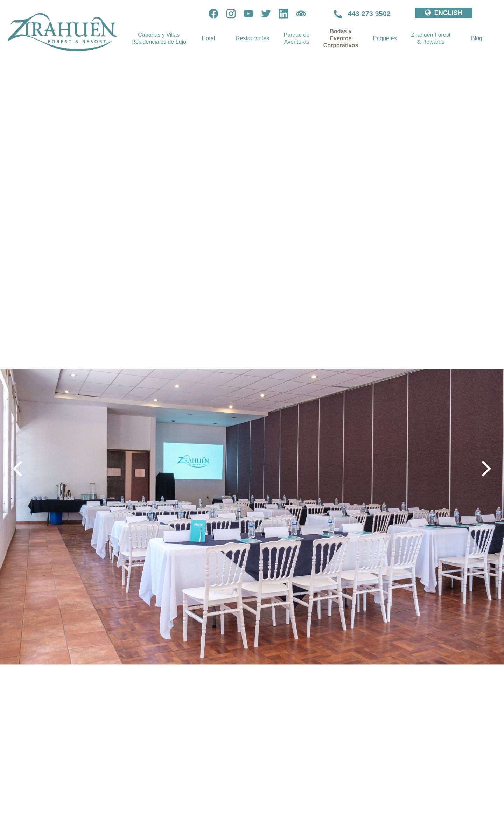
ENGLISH (444, 13)
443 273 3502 (362, 14)
